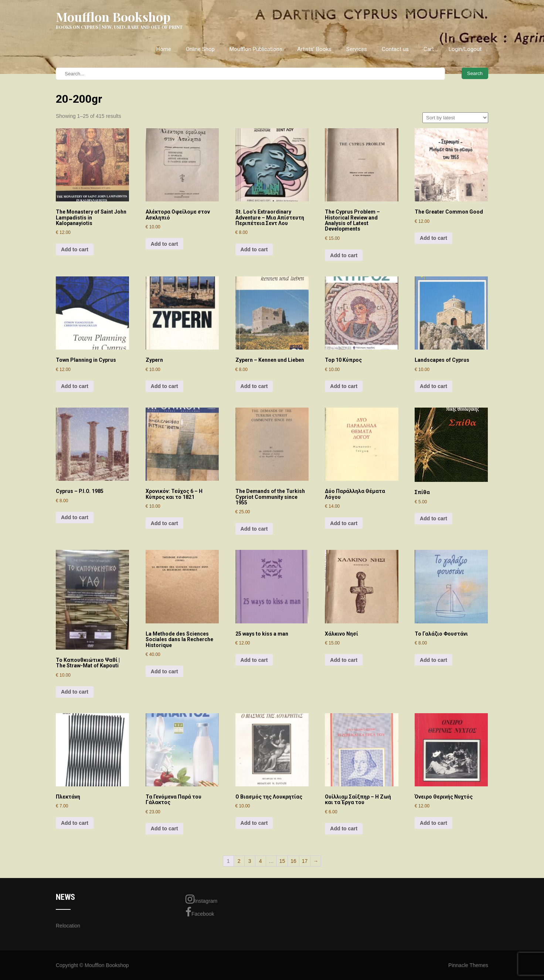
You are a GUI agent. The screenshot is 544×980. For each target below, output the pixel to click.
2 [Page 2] (239, 861)
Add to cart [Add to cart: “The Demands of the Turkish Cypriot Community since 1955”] (254, 529)
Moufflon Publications (256, 49)
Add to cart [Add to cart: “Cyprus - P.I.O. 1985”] (75, 517)
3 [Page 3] (250, 861)
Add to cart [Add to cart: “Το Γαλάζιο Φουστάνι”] (433, 660)
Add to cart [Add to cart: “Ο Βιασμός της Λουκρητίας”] (254, 823)
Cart (429, 49)
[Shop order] (455, 118)
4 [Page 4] (261, 861)
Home (164, 49)
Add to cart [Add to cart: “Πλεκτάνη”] (75, 823)
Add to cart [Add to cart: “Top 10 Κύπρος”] (344, 386)
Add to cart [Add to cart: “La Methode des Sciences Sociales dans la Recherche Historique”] (164, 671)
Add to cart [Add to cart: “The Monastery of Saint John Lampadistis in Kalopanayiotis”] (75, 249)
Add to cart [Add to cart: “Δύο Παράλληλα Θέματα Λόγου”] (344, 523)
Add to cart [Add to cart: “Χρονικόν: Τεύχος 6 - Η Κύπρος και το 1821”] (164, 523)
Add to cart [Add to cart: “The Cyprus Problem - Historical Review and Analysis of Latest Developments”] (344, 255)
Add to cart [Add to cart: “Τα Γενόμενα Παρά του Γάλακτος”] (164, 828)
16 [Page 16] (293, 861)
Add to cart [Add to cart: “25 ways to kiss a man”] (254, 660)
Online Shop (200, 49)
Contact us (395, 49)
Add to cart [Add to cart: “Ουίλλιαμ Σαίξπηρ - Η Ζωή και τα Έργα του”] (344, 828)
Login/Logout (465, 49)
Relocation (68, 926)
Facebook (200, 912)
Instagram (201, 899)
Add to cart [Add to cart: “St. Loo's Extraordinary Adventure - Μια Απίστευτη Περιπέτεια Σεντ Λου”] (254, 249)
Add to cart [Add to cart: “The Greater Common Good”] (433, 238)
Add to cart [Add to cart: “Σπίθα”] (433, 518)
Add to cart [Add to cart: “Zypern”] (164, 386)
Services (357, 49)
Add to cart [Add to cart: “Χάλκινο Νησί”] (344, 660)
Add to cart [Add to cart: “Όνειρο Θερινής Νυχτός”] (433, 823)
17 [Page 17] (305, 861)
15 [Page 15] (282, 861)
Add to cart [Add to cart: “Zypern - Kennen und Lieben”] (254, 386)
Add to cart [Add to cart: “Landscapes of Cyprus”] (433, 386)
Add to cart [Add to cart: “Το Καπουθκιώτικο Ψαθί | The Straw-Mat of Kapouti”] (75, 692)
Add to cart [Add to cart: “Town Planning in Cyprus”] (75, 386)
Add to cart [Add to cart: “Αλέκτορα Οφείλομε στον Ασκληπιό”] (164, 244)
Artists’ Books (314, 49)
